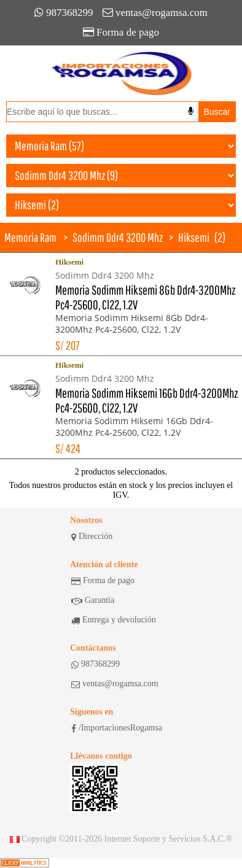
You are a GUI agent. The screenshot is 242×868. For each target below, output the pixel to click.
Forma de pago (121, 32)
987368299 (64, 13)
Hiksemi (194, 237)
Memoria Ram (30, 237)
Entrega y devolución (114, 620)
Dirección (92, 537)
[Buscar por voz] (191, 111)
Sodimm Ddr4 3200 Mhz (118, 237)
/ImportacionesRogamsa (117, 728)
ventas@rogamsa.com (155, 13)
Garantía (93, 600)
